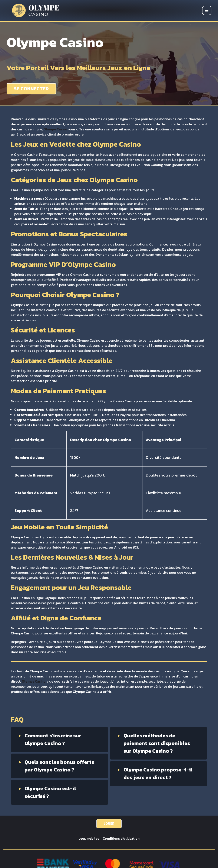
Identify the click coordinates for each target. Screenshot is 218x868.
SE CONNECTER (32, 89)
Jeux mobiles (88, 839)
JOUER (109, 824)
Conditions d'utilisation (121, 839)
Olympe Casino (56, 129)
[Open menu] (207, 10)
